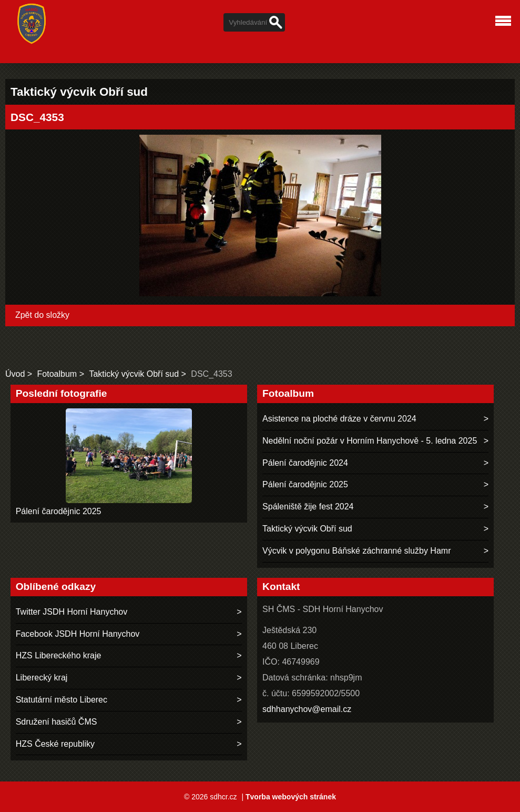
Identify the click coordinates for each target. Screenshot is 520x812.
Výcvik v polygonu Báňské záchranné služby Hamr (356, 551)
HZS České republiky (55, 744)
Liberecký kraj (42, 678)
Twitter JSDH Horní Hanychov (72, 612)
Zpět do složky (42, 315)
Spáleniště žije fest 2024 (308, 507)
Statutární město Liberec (62, 700)
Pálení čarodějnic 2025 (59, 511)
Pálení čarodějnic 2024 (305, 463)
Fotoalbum (57, 374)
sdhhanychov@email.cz (307, 709)
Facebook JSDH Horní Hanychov (78, 634)
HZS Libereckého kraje (59, 655)
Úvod (15, 374)
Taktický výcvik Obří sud (134, 374)
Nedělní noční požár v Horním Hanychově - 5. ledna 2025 (370, 441)
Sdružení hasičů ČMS (57, 722)
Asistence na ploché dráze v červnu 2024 (339, 419)
